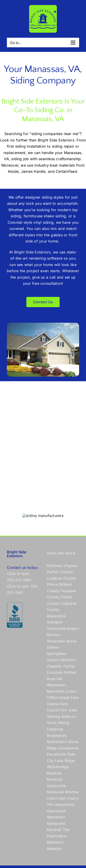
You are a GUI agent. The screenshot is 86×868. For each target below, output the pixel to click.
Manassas (55, 792)
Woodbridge (58, 767)
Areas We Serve (61, 553)
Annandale (56, 641)
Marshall (54, 830)
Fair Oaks (69, 710)
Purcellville (56, 754)
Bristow (72, 792)
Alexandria (56, 616)
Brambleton (57, 742)
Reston (73, 628)
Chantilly (54, 666)
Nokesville (56, 823)
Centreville (56, 628)
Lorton (71, 691)
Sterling (54, 716)
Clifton (53, 698)
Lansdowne (68, 748)
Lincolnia (55, 672)
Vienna (53, 704)
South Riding (58, 723)
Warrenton (56, 817)
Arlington (55, 622)
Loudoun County (61, 578)
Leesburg (55, 729)
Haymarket (56, 811)
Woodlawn (56, 685)
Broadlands (57, 735)
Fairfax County (60, 572)
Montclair (55, 779)
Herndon (68, 660)
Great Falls (69, 698)
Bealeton (54, 849)
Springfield (57, 654)
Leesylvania (64, 804)
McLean (54, 635)
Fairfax (69, 666)
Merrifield (55, 691)
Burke (72, 641)
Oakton (53, 647)
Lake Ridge (65, 761)
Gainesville (56, 786)
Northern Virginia (62, 566)
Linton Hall (56, 798)
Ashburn (69, 716)
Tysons (53, 660)
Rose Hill (55, 679)
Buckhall (54, 773)
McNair (70, 672)
